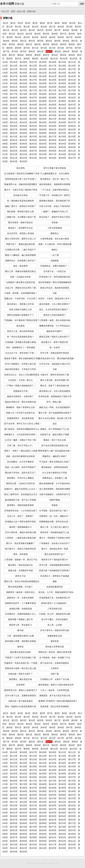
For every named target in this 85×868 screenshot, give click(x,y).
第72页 (44, 48)
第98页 (27, 59)
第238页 (62, 119)
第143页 (72, 76)
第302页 (62, 147)
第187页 (33, 98)
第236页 (43, 119)
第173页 (53, 90)
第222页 (62, 112)
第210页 (23, 108)
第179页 (33, 94)
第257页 (14, 129)
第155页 (33, 83)
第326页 (62, 158)
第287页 (72, 140)
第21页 (6, 30)
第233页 (14, 119)
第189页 (53, 98)
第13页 (18, 27)
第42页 (27, 37)
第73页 (52, 48)
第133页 (53, 73)
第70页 (27, 48)
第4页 (28, 23)
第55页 (57, 41)
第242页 (23, 122)
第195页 (33, 101)
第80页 (32, 51)
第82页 (49, 51)
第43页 (35, 37)
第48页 (78, 37)
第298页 (23, 147)
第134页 (62, 73)
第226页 (23, 115)
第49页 (6, 41)
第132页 (43, 73)
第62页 (38, 44)
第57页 (75, 41)
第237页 (53, 119)
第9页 (65, 23)
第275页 (33, 137)
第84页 (66, 51)
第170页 (23, 90)
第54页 (49, 41)
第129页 (14, 73)
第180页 (43, 94)
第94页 (72, 55)
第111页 (72, 62)
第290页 (23, 144)
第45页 (52, 37)
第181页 (53, 94)
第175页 (72, 90)
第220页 (43, 112)
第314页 (23, 154)
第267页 (33, 133)
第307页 (33, 151)
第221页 (53, 112)
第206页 (62, 105)
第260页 (43, 129)
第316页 (43, 154)
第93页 (63, 55)
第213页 (53, 108)
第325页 (53, 158)
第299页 (33, 147)
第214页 (62, 108)
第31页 (12, 34)
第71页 (35, 48)
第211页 (33, 108)
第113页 (14, 66)
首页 (13, 11)
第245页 (53, 122)
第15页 (35, 27)
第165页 (53, 87)
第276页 (43, 137)
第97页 (18, 59)
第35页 (46, 34)
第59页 (12, 44)
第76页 (78, 48)
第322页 (23, 158)
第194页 (23, 101)
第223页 (72, 112)
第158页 (62, 83)
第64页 (55, 44)
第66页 (72, 44)
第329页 (14, 161)
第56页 (66, 41)
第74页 (61, 48)
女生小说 (21, 11)
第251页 (33, 126)
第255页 (72, 126)
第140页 (43, 76)
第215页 (72, 108)
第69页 (18, 48)
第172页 (43, 90)
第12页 (10, 27)
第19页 (69, 27)
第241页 (14, 122)
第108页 (43, 62)
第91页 (46, 55)
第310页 (62, 151)
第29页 (75, 30)
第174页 (62, 90)
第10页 (72, 23)
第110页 (62, 62)
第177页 (14, 94)
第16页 (44, 27)
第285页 (53, 140)
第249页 (14, 126)
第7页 (50, 23)
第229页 (53, 115)
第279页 (72, 137)
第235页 (33, 119)
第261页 (53, 129)
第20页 (78, 27)
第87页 (12, 55)
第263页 (72, 129)
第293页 (53, 144)
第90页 (38, 55)
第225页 (14, 115)
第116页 (43, 66)
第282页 (23, 140)
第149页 (53, 80)
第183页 (72, 94)
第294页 (62, 144)
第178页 (23, 94)
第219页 (33, 112)
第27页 (57, 30)
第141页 (53, 76)
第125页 (53, 69)
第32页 (20, 34)
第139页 (33, 76)
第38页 (72, 34)
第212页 (43, 108)
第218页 (23, 112)
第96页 (10, 59)
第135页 (72, 73)
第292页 (43, 144)
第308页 (43, 151)
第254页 (62, 126)
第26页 (49, 30)
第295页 (72, 144)
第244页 (43, 122)
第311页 (72, 151)
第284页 (43, 140)
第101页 (54, 59)
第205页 (53, 105)
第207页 (72, 105)
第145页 (14, 80)
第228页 (43, 115)
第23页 (23, 30)
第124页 (43, 69)
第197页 (53, 101)
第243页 (33, 122)
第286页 (62, 140)
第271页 (72, 133)
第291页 (33, 144)
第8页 (57, 23)
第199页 (72, 101)
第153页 (14, 83)
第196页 (43, 101)
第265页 (14, 133)
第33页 (29, 34)
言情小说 (31, 11)
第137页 (14, 76)
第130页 (23, 73)
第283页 (33, 140)
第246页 (62, 122)
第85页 (75, 51)
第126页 (62, 69)
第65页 (63, 44)
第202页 (23, 105)
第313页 (14, 154)
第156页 (43, 83)
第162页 (23, 87)
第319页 (72, 154)
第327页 (72, 158)
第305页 (14, 151)
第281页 (14, 140)
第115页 (33, 66)
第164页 (43, 87)
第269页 (53, 133)
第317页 (53, 154)
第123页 (33, 69)
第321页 (14, 158)
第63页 (46, 44)
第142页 (62, 76)
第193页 (14, 101)
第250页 (23, 126)
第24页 (32, 30)
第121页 (14, 69)
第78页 (15, 51)
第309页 (53, 151)
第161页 (14, 87)
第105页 (14, 62)
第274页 (23, 137)
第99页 (35, 59)
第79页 (23, 51)
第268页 (43, 133)
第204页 (43, 105)
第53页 (40, 41)
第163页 (33, 87)
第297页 (14, 147)
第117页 (53, 66)
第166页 (62, 87)
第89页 (29, 55)
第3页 (20, 23)
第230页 (62, 115)
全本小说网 (7, 4)
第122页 (23, 69)
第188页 (43, 98)
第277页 (53, 137)
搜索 (82, 4)
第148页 (43, 80)
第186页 (23, 98)
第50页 (15, 41)
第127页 (72, 69)
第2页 (13, 23)
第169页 (14, 90)
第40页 (10, 37)
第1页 (6, 23)
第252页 (43, 126)
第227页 (33, 115)
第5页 (35, 23)
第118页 (62, 66)
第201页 (14, 105)
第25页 (40, 30)
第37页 (63, 34)
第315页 (33, 154)
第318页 (62, 154)
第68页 (10, 48)
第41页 (18, 37)
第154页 (23, 83)
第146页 (23, 80)
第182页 (62, 94)
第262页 (62, 129)
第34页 (38, 34)
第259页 (33, 129)
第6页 (42, 23)
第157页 (53, 83)
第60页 (20, 44)
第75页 (69, 48)
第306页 (23, 151)
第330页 (23, 161)
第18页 (61, 27)
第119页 (72, 66)
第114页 (23, 66)
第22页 (15, 30)
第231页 (72, 115)
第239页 (72, 119)
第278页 (62, 137)
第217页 (14, 112)
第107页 (33, 62)
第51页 (23, 41)
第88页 (20, 55)
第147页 (33, 80)
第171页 (33, 90)
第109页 (53, 62)
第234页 (23, 119)
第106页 (23, 62)
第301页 (53, 147)
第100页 (44, 59)
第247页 (72, 122)
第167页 (72, 87)
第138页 (23, 76)
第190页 (62, 98)
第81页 (40, 51)
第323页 (33, 158)
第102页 (64, 59)
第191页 (72, 98)
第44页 (44, 37)
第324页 (43, 158)
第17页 (52, 27)
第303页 (72, 147)
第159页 (72, 83)
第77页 (6, 51)
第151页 (72, 80)
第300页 (43, 147)
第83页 (58, 51)
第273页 (14, 137)
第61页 (29, 44)
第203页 (33, 105)
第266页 (23, 133)
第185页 (14, 98)
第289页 (14, 144)
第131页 (33, 73)
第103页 (74, 59)
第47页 (69, 37)
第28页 (66, 30)
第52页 (32, 41)
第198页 (62, 101)
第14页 (27, 27)
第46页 (61, 37)
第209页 (14, 108)
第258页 (23, 129)
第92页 (55, 55)
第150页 (62, 80)
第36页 (55, 34)
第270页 (62, 133)
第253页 (53, 126)
